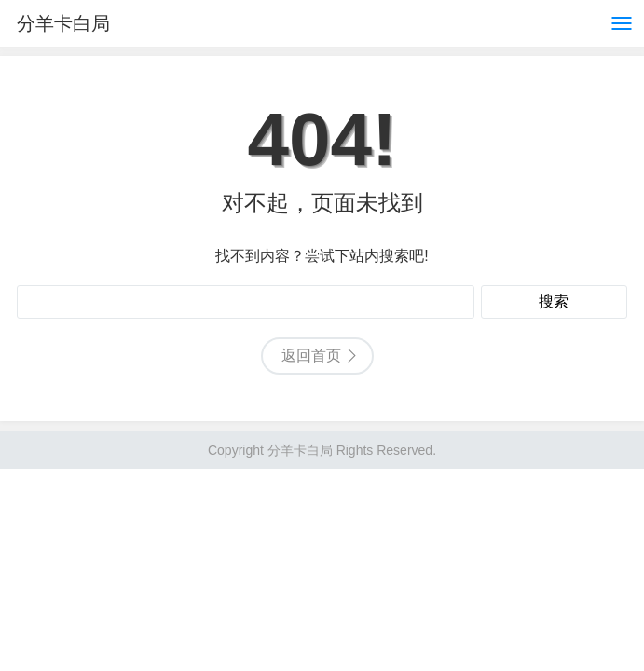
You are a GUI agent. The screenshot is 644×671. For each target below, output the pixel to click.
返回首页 (311, 356)
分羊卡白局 (63, 23)
